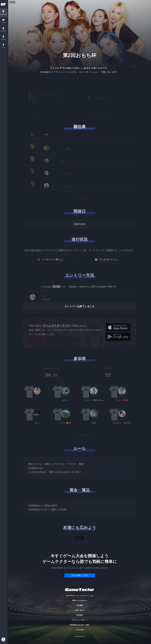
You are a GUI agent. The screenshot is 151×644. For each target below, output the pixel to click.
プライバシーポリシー (80, 620)
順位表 (80, 127)
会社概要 (80, 605)
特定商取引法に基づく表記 (80, 625)
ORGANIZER (4, 31)
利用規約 (80, 615)
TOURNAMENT (4, 14)
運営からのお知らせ (80, 601)
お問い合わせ (80, 610)
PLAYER (4, 23)
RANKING (4, 39)
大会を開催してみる (80, 575)
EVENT (4, 48)
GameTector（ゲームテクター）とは (80, 596)
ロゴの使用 (80, 630)
